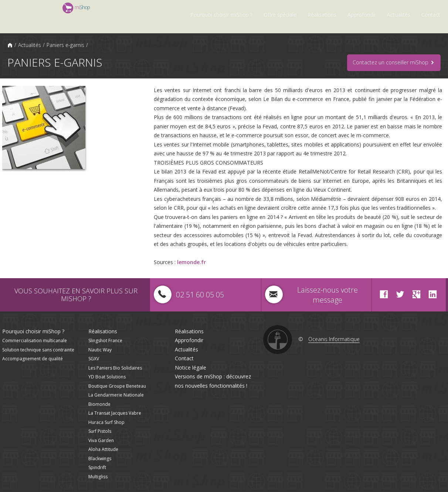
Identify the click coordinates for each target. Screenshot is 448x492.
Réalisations (322, 15)
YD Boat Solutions (107, 377)
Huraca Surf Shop (106, 422)
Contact (431, 15)
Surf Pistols (100, 431)
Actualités (399, 15)
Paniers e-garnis (65, 45)
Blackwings (100, 459)
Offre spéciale (280, 15)
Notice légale (191, 368)
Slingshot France (105, 341)
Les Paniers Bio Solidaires (115, 368)
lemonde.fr (191, 262)
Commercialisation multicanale (35, 341)
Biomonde (99, 404)
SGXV (94, 359)
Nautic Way (100, 350)
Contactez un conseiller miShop (394, 63)
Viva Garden (101, 440)
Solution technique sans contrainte (38, 350)
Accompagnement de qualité (33, 359)
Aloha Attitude (103, 449)
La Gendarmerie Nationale (116, 395)
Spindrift (97, 467)
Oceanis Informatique (334, 339)
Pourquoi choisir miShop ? (221, 15)
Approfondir (362, 15)
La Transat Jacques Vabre (115, 413)
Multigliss (98, 477)
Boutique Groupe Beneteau (117, 386)
